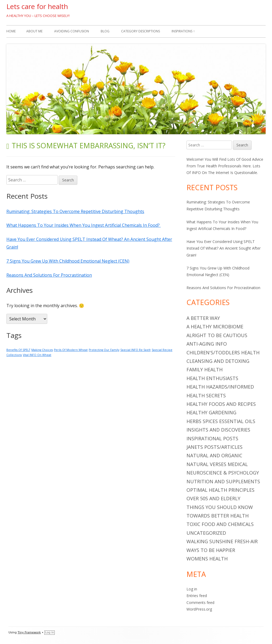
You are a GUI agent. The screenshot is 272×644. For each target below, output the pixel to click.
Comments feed (200, 602)
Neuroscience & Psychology (223, 473)
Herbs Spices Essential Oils (221, 421)
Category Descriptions (141, 31)
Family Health (205, 369)
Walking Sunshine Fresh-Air (222, 541)
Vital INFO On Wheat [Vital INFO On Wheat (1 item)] (37, 355)
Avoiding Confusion (72, 31)
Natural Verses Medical (217, 464)
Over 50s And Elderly (213, 498)
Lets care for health (37, 6)
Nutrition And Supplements (223, 481)
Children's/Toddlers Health (223, 353)
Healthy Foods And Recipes (221, 404)
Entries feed (197, 596)
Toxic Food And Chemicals (220, 524)
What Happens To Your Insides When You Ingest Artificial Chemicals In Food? (84, 225)
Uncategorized (206, 533)
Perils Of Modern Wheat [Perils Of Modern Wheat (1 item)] (71, 350)
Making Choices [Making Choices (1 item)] (42, 350)
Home (11, 31)
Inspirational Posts (212, 438)
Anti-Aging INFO (207, 344)
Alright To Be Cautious (217, 335)
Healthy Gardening (211, 412)
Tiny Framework (29, 632)
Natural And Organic (214, 455)
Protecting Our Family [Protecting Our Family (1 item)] (104, 350)
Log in (192, 589)
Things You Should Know (220, 507)
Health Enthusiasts (212, 378)
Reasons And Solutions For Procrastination (49, 275)
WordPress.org (199, 609)
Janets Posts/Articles (214, 447)
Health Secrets (206, 395)
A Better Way (203, 318)
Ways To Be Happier (211, 550)
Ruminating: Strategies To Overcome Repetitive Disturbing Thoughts (75, 211)
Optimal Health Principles (220, 490)
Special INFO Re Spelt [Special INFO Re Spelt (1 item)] (135, 350)
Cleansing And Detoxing (218, 361)
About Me (34, 31)
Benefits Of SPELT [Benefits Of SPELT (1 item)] (18, 350)
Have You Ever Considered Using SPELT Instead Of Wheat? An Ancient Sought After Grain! (224, 248)
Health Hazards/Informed (220, 387)
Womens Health (207, 559)
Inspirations (182, 31)
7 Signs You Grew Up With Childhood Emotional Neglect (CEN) (68, 261)
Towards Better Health (218, 516)
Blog (105, 31)
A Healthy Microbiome (215, 327)
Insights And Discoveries (218, 430)
